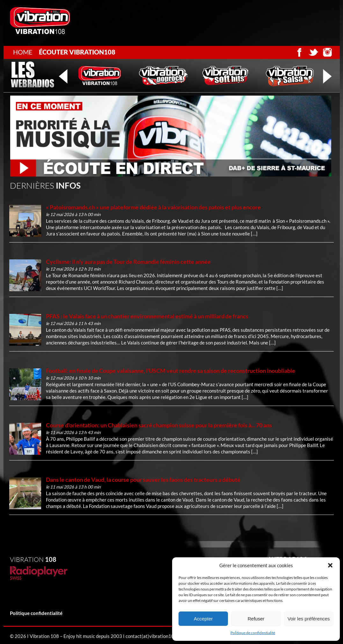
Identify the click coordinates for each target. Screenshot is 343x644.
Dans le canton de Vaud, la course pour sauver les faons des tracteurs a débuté (143, 480)
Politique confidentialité (36, 613)
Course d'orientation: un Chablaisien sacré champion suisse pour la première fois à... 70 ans (159, 425)
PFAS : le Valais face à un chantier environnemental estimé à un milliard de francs (147, 316)
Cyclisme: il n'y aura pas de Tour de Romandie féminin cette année (128, 262)
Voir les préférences (309, 619)
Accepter (203, 619)
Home (23, 52)
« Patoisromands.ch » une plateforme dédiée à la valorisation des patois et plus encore (153, 207)
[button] (330, 565)
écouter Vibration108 (77, 52)
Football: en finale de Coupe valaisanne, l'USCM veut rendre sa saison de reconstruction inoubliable (171, 371)
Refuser (256, 619)
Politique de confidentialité (253, 633)
